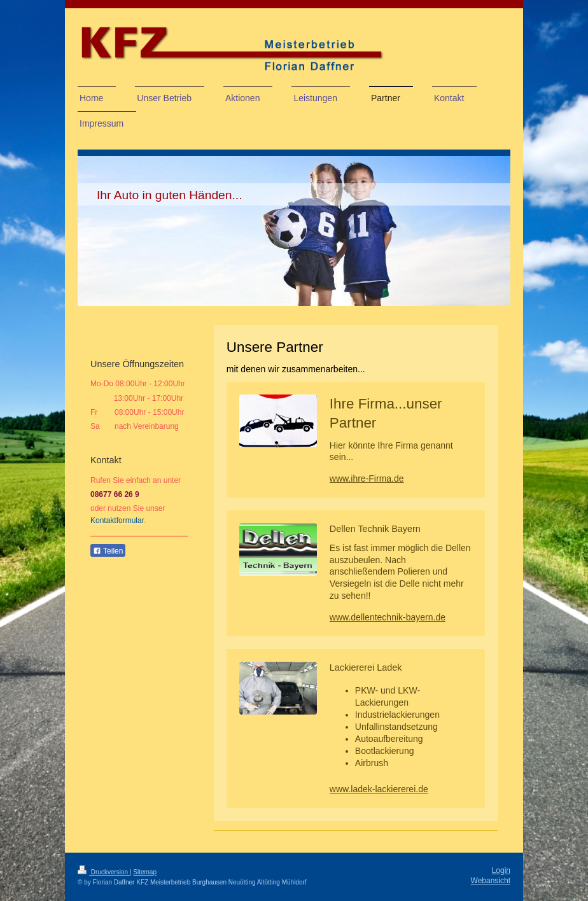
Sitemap (145, 872)
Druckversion (104, 872)
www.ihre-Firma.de (367, 478)
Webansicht (491, 881)
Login (501, 870)
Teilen (108, 551)
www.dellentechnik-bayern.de (388, 617)
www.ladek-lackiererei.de (379, 789)
